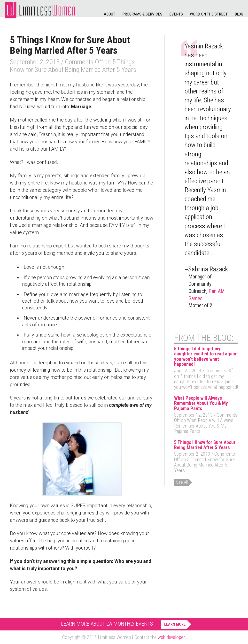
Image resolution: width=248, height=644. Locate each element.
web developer (171, 637)
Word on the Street (209, 14)
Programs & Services (142, 14)
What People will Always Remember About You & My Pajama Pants (201, 403)
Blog (239, 14)
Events (176, 14)
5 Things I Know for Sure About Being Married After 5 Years (205, 445)
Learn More (175, 624)
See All (182, 482)
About (110, 14)
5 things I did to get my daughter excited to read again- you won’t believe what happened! (206, 356)
